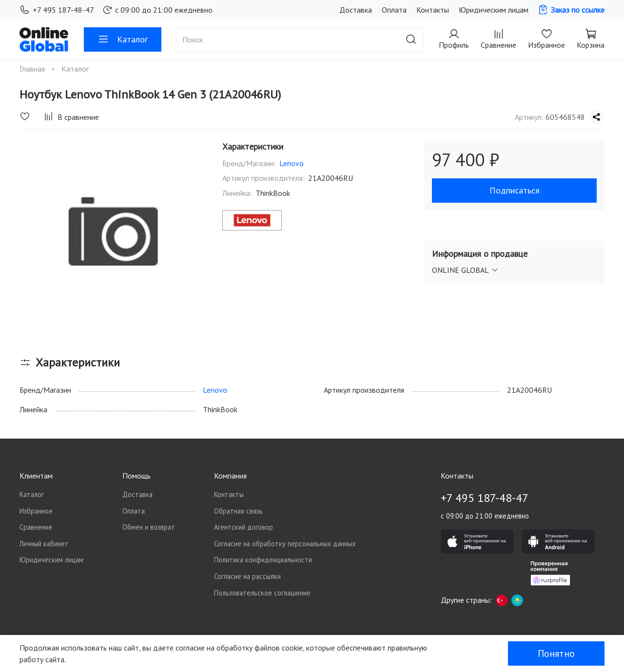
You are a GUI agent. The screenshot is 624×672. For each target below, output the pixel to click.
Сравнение (36, 527)
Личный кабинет (44, 544)
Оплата (394, 10)
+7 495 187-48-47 (57, 10)
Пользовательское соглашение (262, 593)
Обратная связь (238, 511)
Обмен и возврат (149, 527)
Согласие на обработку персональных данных (285, 544)
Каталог (123, 39)
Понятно (556, 653)
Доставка (356, 10)
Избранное (36, 511)
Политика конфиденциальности (263, 560)
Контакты (433, 10)
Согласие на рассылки (247, 576)
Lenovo (292, 163)
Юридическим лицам (494, 10)
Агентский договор (244, 527)
